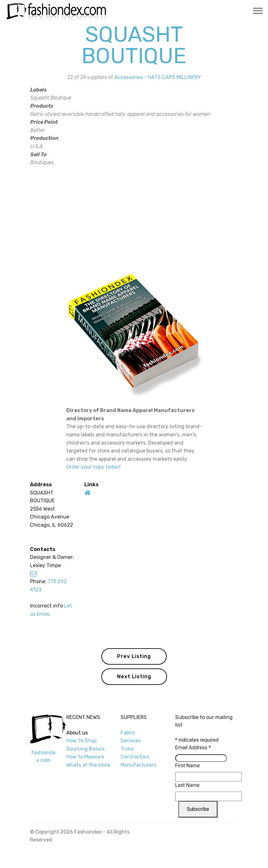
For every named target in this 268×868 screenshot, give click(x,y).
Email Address (193, 748)
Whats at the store (88, 765)
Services (131, 741)
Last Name (187, 785)
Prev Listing (134, 656)
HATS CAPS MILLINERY (174, 77)
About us (77, 733)
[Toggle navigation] (258, 10)
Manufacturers (138, 765)
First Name (188, 766)
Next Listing (134, 676)
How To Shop (82, 741)
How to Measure (85, 757)
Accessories (128, 77)
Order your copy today (93, 467)
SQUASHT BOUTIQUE (134, 45)
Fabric (128, 733)
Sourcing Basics (85, 749)
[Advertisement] (134, 218)
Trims (127, 749)
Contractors (135, 757)
